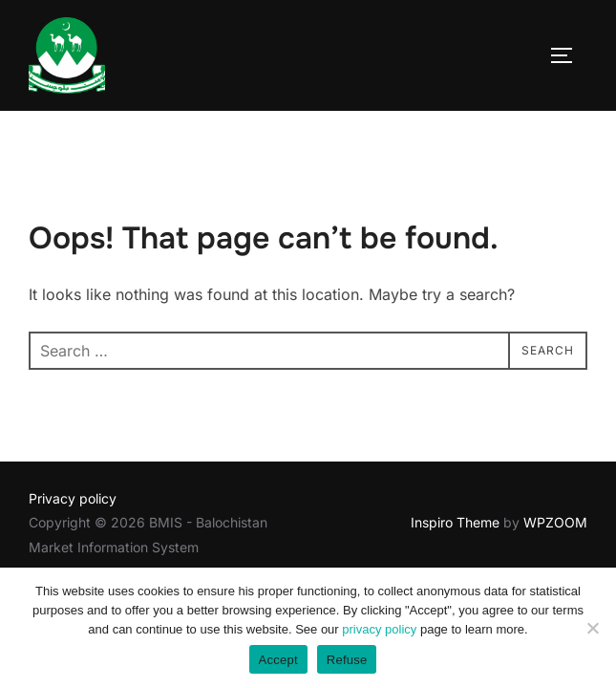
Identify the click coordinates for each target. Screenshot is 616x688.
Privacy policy (73, 498)
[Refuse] (592, 628)
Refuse (347, 660)
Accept (278, 660)
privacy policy (379, 629)
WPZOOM (555, 522)
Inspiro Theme (455, 522)
